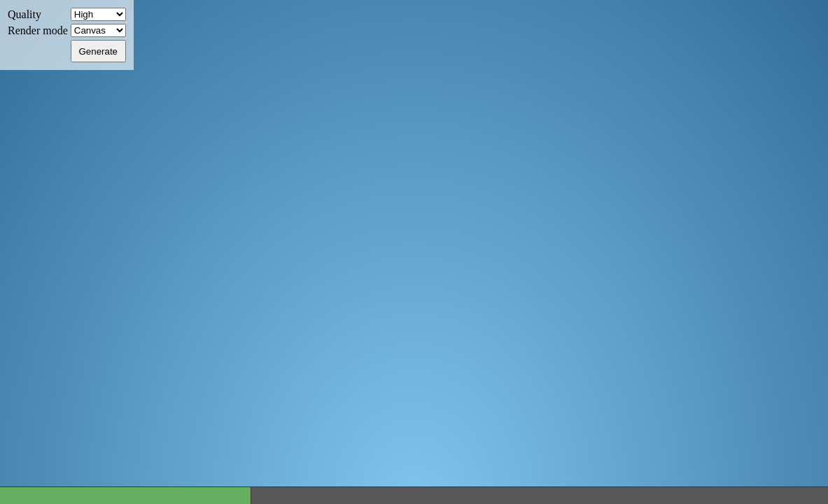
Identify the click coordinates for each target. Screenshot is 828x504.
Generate (98, 51)
